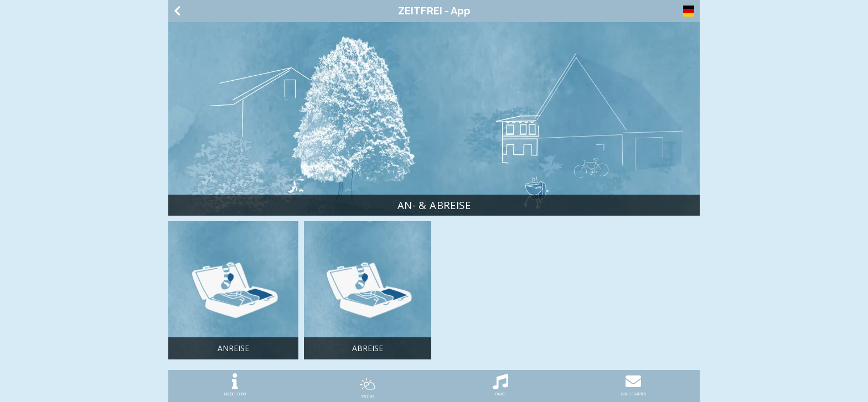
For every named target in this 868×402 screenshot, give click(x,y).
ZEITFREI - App (434, 11)
